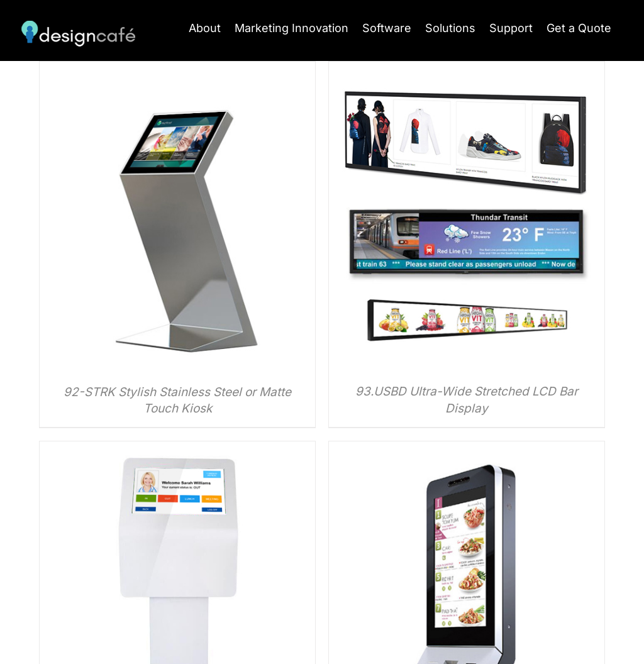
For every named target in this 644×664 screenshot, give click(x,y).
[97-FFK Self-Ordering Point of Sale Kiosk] (467, 450)
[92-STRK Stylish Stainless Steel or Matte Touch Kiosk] (177, 70)
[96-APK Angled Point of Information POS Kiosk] (177, 450)
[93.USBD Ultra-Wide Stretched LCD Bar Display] (467, 70)
